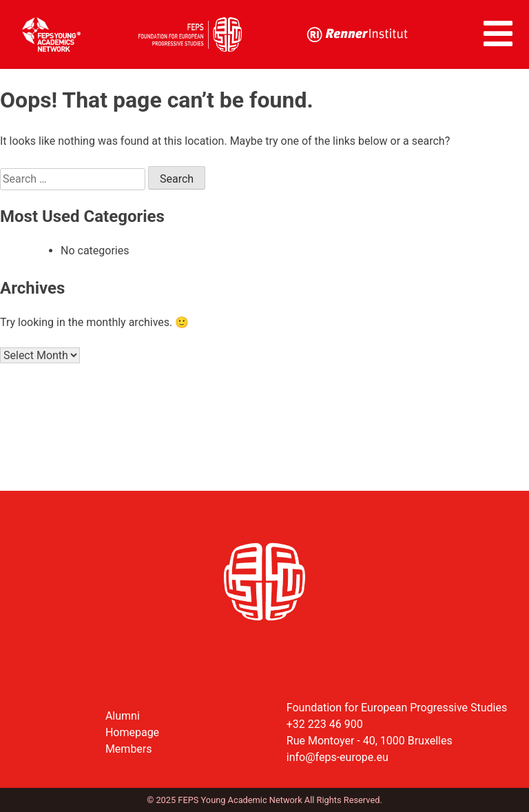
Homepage (132, 732)
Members (129, 749)
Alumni (123, 716)
